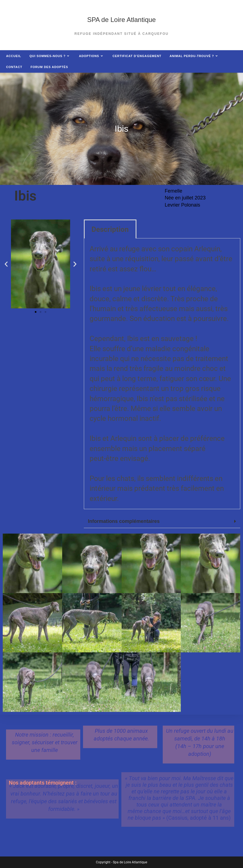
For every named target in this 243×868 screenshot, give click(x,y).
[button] (6, 264)
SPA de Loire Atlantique (121, 20)
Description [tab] (110, 229)
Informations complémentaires (124, 521)
